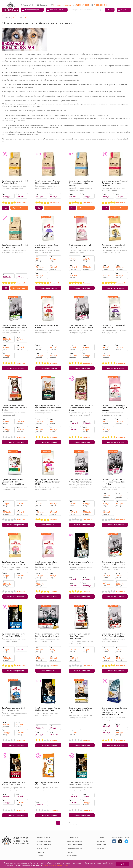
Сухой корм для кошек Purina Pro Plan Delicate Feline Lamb (80, 481)
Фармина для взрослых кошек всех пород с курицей (80, 568)
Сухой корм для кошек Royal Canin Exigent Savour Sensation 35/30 (48, 482)
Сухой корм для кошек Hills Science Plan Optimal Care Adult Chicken (15, 408)
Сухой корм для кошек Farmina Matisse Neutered (81, 563)
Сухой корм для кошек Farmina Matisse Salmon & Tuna (48, 709)
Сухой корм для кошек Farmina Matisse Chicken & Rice (15, 784)
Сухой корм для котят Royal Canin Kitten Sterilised (46, 563)
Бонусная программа (62, 5)
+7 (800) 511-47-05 (100, 5)
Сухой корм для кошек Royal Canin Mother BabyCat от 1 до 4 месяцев (114, 408)
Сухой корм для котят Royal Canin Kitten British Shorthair (14, 563)
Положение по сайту (44, 845)
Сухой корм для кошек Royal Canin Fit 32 (47, 326)
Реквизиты (41, 852)
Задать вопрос (72, 856)
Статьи (20, 17)
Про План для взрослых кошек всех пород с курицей (114, 568)
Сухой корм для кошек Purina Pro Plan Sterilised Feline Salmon (48, 407)
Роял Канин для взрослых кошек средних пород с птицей (114, 251)
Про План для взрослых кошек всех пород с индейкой (80, 331)
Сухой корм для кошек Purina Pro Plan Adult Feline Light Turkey (80, 710)
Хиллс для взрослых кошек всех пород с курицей (14, 414)
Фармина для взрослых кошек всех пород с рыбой (113, 719)
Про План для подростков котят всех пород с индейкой (114, 488)
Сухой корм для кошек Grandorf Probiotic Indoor (15, 246)
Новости (70, 852)
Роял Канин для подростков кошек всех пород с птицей (112, 414)
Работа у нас (101, 845)
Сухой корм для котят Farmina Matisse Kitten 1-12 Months (14, 635)
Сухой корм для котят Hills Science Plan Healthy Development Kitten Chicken (13, 482)
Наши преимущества (75, 848)
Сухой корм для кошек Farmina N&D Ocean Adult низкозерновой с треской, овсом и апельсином (114, 711)
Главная (7, 17)
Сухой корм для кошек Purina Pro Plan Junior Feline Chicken (47, 635)
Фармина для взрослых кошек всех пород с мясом (47, 789)
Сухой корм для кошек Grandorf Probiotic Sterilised (15, 182)
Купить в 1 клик (19, 208)
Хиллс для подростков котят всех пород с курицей (15, 488)
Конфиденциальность (45, 841)
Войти (111, 10)
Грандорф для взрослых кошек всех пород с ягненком (114, 189)
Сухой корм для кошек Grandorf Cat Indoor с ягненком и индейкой (115, 183)
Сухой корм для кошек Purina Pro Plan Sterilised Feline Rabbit (14, 326)
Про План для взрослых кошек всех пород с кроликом (14, 331)
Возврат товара (42, 848)
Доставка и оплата (43, 837)
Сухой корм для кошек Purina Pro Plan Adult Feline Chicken (114, 563)
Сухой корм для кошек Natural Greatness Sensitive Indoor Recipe (81, 408)
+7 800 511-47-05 (20, 841)
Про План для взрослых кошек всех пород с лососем (47, 412)
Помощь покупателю (74, 845)
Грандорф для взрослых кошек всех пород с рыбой (80, 189)
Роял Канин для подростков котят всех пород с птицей (81, 251)
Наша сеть (100, 848)
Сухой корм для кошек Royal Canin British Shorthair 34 (113, 246)
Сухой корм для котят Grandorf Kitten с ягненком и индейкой (48, 182)
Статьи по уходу (73, 837)
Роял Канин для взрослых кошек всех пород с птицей (48, 251)
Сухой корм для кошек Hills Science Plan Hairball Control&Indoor (79, 636)
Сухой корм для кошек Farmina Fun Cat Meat (48, 784)
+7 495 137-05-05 (20, 838)
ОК (122, 864)
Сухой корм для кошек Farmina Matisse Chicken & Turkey (81, 784)
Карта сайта (101, 837)
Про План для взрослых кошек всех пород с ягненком (80, 486)
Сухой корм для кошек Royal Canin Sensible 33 (113, 326)
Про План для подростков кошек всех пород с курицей (48, 640)
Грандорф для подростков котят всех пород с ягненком (48, 187)
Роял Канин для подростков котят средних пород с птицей (15, 568)
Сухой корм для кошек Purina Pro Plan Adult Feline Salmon (114, 635)
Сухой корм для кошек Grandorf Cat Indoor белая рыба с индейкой (81, 183)
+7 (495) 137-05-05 (82, 5)
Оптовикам (101, 841)
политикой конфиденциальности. (55, 865)
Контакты (40, 856)
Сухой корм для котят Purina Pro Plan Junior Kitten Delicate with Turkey (114, 482)
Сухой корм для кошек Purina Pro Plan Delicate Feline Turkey (81, 326)
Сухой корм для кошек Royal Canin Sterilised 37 (47, 246)
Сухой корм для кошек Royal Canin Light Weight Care (13, 709)
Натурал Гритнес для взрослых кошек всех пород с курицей (80, 414)
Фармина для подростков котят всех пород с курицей (14, 640)
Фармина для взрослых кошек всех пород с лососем (47, 714)
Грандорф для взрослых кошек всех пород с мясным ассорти (14, 187)
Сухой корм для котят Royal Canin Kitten (80, 246)
